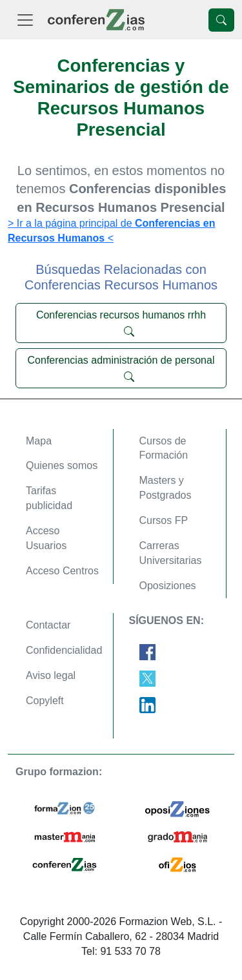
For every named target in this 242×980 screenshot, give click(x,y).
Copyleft (45, 701)
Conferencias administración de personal (121, 368)
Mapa (39, 441)
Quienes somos (62, 465)
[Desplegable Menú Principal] (25, 20)
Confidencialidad (64, 650)
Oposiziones (168, 586)
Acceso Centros (62, 571)
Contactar (48, 625)
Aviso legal (51, 675)
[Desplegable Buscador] (221, 20)
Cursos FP (164, 520)
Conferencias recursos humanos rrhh (121, 323)
